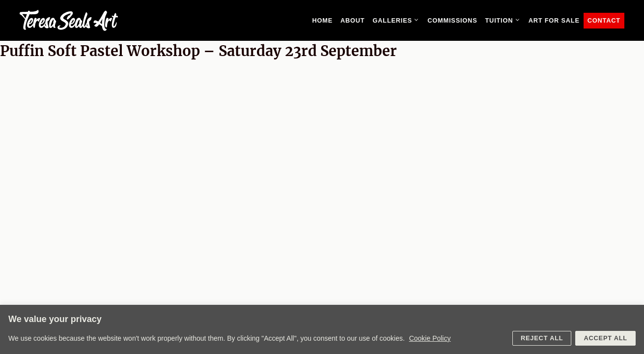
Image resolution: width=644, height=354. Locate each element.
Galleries (398, 21)
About (353, 20)
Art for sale (554, 20)
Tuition (504, 21)
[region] (322, 329)
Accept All (605, 338)
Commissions (452, 20)
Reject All (542, 338)
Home (322, 20)
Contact (604, 20)
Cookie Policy (430, 338)
